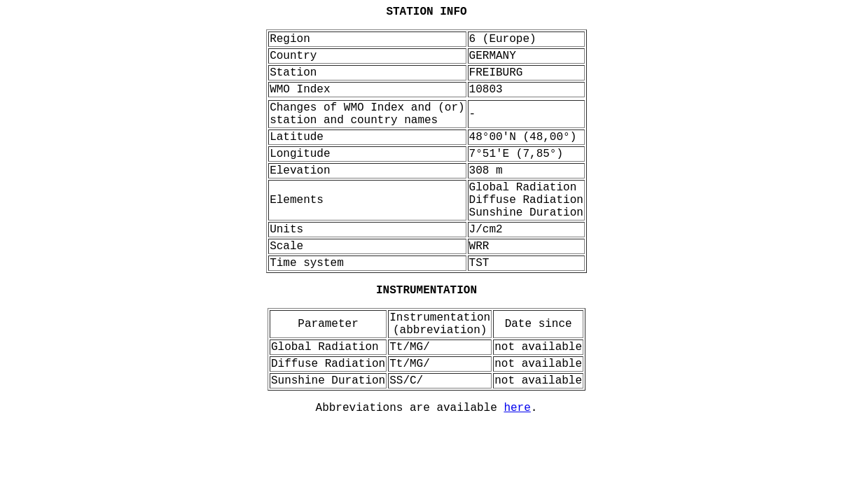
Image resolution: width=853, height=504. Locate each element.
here (517, 408)
